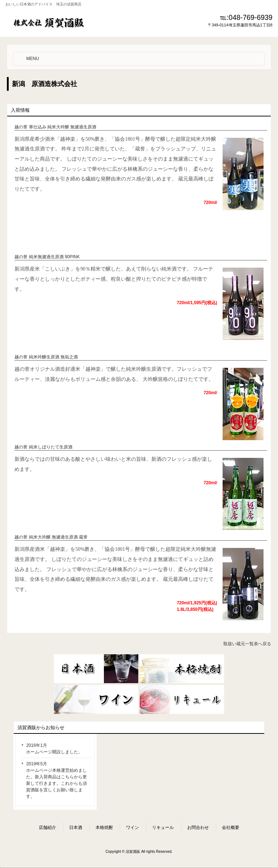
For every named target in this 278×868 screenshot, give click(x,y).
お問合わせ (198, 827)
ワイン (132, 827)
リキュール (163, 827)
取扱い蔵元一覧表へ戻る (247, 644)
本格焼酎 (104, 827)
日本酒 (76, 827)
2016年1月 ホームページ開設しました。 (54, 749)
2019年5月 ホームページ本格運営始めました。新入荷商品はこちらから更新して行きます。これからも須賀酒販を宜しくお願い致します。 (56, 780)
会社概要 (231, 827)
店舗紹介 (47, 827)
